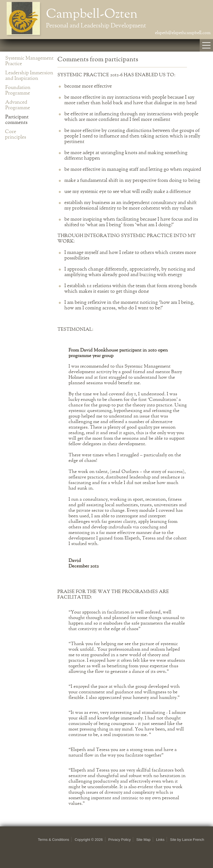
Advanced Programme (18, 105)
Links (160, 840)
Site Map (143, 840)
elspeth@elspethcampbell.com (183, 33)
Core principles (16, 134)
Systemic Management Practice (29, 61)
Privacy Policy (120, 840)
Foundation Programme (18, 90)
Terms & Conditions (53, 840)
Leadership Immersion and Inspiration (29, 76)
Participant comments (17, 120)
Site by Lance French (187, 840)
